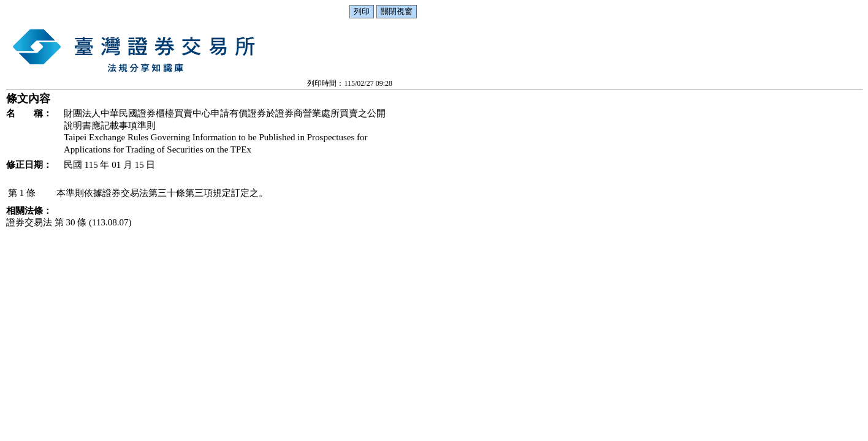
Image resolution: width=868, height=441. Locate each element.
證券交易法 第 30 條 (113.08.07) (69, 222)
